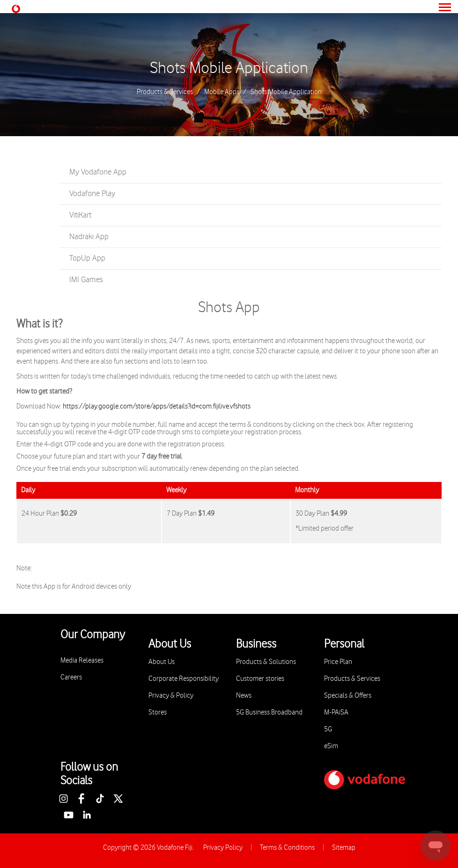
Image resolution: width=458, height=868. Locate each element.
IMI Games (86, 280)
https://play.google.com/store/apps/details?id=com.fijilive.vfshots (157, 406)
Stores (158, 712)
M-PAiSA (336, 712)
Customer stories (260, 679)
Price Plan (338, 662)
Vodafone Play (92, 194)
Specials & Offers (348, 696)
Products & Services (165, 92)
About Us (162, 662)
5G (328, 729)
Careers (71, 677)
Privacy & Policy (171, 696)
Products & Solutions (266, 662)
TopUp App (87, 258)
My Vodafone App (98, 172)
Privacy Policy (223, 848)
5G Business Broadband (269, 712)
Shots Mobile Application (229, 68)
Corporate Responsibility (184, 679)
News (244, 696)
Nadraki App (89, 237)
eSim (331, 746)
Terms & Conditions (287, 848)
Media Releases (82, 660)
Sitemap (344, 848)
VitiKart (80, 215)
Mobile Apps (222, 92)
